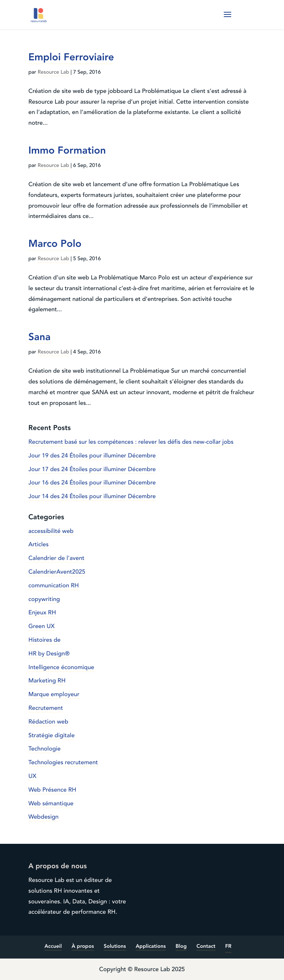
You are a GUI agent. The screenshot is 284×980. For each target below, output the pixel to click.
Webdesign (44, 817)
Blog (181, 947)
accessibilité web (51, 531)
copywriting (44, 599)
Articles (39, 544)
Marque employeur (54, 694)
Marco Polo (55, 244)
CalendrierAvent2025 (57, 572)
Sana (40, 337)
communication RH (54, 585)
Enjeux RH (42, 612)
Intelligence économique (61, 667)
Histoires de (45, 640)
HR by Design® (49, 654)
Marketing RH (47, 681)
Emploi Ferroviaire (71, 57)
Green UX (42, 626)
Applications (151, 947)
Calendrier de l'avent (56, 558)
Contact (206, 947)
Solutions (115, 947)
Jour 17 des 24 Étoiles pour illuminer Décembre (92, 469)
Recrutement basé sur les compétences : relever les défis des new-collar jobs (131, 442)
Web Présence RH (52, 790)
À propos (83, 947)
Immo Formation (67, 150)
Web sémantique (51, 803)
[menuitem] (228, 947)
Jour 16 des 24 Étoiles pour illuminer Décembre (92, 483)
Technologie (45, 749)
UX (33, 776)
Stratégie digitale (52, 735)
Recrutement (46, 708)
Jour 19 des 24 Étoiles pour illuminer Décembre (92, 456)
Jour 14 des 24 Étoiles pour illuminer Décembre (92, 496)
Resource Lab (53, 72)
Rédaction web (48, 722)
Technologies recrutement (63, 762)
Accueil (53, 947)
